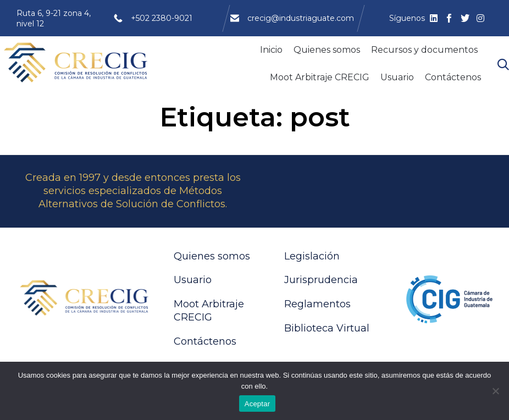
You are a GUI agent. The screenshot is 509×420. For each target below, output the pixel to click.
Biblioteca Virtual (327, 328)
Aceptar (258, 404)
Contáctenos (453, 77)
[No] (495, 391)
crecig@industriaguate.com (301, 18)
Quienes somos (327, 50)
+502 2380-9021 (162, 18)
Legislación (312, 256)
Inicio (271, 50)
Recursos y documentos (424, 50)
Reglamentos (317, 304)
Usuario (397, 77)
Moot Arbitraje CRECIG (320, 77)
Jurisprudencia (321, 280)
